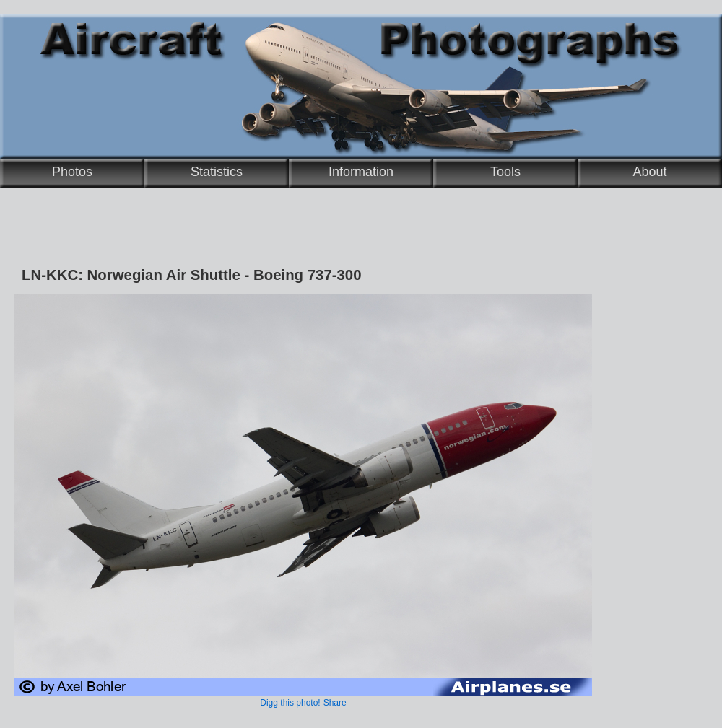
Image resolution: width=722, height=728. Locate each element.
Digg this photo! (290, 703)
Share (335, 703)
